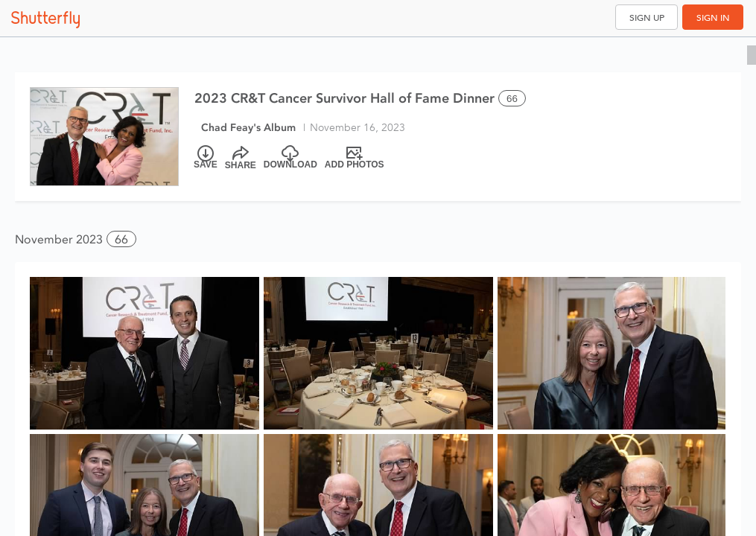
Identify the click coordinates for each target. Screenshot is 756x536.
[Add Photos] (355, 158)
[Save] (206, 158)
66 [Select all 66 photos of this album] (512, 99)
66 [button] (121, 239)
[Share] (241, 158)
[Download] (290, 158)
